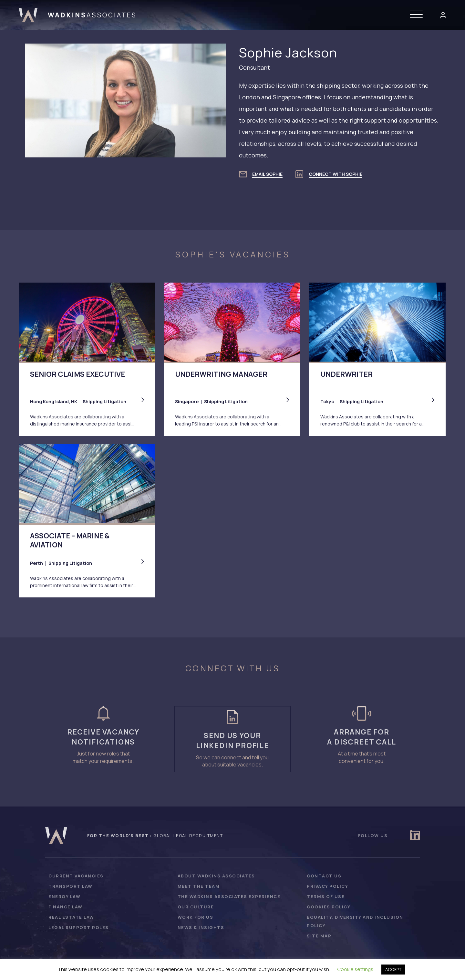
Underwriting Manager (221, 374)
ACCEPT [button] (393, 969)
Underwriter (346, 374)
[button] (418, 15)
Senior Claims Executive (77, 374)
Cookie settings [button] (355, 969)
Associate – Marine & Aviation (70, 541)
